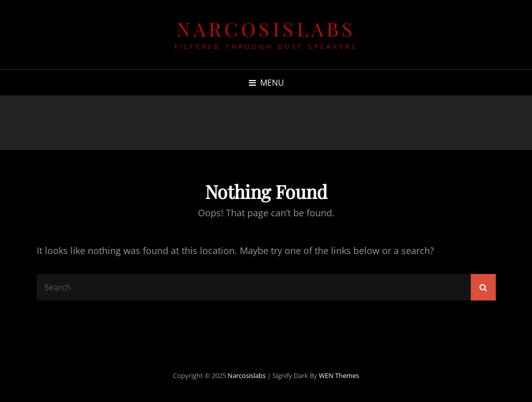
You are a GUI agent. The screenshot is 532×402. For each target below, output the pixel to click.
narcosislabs (266, 29)
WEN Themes (339, 375)
